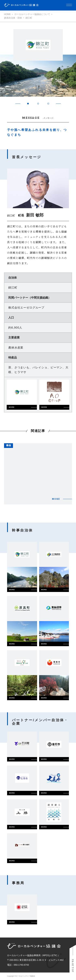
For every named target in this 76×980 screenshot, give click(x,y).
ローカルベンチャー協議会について (32, 14)
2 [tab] (38, 104)
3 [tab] (48, 104)
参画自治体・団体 (13, 18)
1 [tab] (28, 104)
